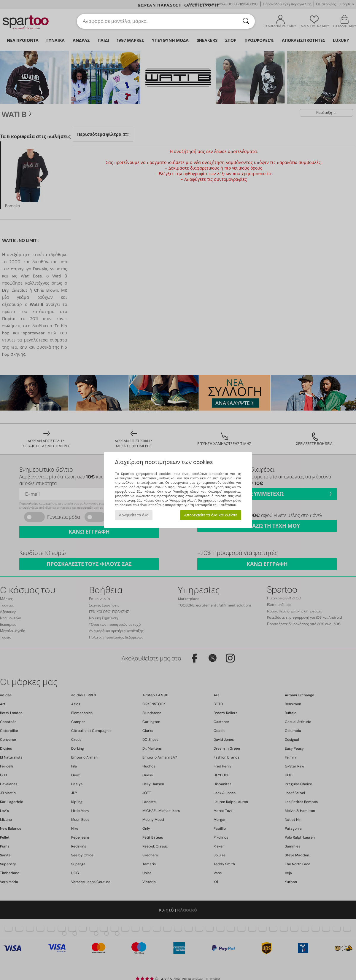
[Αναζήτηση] (246, 21)
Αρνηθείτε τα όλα (134, 515)
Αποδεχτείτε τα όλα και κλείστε (210, 515)
